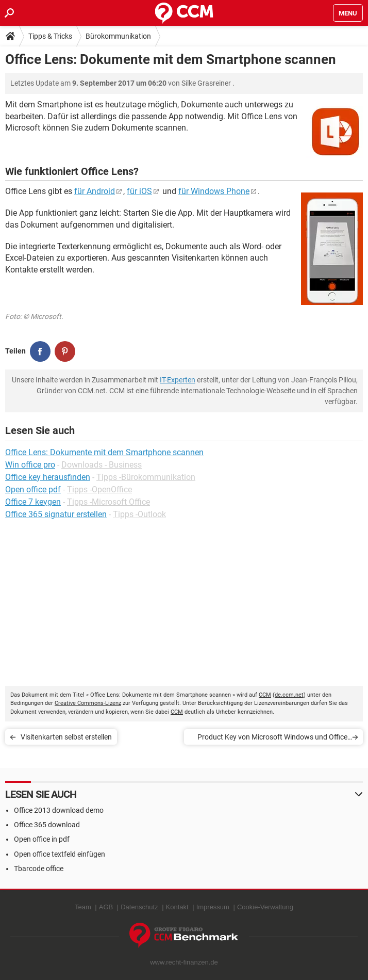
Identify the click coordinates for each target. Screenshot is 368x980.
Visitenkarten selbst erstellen (66, 737)
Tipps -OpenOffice (99, 489)
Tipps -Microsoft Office (108, 502)
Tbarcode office (39, 869)
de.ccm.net (289, 695)
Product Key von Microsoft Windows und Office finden (272, 739)
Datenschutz (139, 907)
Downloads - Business (102, 465)
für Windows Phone (214, 191)
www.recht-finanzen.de (184, 962)
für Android (95, 191)
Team (83, 907)
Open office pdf (33, 489)
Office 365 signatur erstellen (56, 514)
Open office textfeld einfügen (60, 854)
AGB (106, 907)
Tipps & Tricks (50, 36)
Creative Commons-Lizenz (88, 703)
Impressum (213, 907)
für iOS (139, 191)
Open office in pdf (42, 839)
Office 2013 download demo (59, 810)
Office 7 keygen (33, 502)
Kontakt (177, 907)
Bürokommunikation (118, 36)
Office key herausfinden (48, 477)
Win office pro (30, 465)
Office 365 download (47, 825)
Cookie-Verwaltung (265, 907)
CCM (265, 695)
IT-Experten (178, 380)
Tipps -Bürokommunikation (146, 477)
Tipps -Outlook (139, 514)
